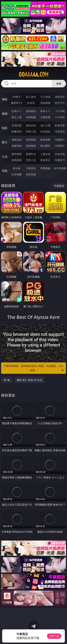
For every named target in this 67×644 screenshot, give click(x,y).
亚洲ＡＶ (17, 111)
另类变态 (60, 131)
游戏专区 (60, 97)
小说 (5, 157)
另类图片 (60, 146)
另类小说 (31, 160)
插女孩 (17, 168)
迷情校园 (17, 160)
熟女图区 (45, 146)
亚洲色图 (31, 140)
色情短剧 (31, 174)
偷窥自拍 (17, 140)
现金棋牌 (45, 103)
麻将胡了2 (17, 103)
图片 (5, 142)
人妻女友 (45, 154)
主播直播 (45, 117)
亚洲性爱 (17, 125)
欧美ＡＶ (45, 111)
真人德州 (31, 97)
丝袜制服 (31, 117)
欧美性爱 (60, 125)
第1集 (7, 380)
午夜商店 (31, 168)
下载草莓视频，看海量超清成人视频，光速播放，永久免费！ (34, 368)
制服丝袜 (17, 131)
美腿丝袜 (17, 146)
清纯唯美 (31, 146)
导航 (5, 171)
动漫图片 (60, 140)
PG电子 (17, 97)
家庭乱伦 (31, 154)
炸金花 (31, 103)
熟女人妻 (17, 117)
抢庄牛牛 (60, 103)
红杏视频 (17, 174)
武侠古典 (60, 154)
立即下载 (54, 636)
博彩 (5, 99)
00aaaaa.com (33, 75)
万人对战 (45, 97)
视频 (5, 114)
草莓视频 (45, 168)
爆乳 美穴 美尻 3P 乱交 (30, 380)
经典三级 (31, 131)
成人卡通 (45, 125)
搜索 (59, 84)
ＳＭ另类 (60, 117)
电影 (5, 128)
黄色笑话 (45, 160)
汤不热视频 (60, 168)
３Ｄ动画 (60, 111)
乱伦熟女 (45, 131)
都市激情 (17, 154)
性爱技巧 (60, 160)
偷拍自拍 (31, 125)
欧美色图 (45, 140)
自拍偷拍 (31, 111)
